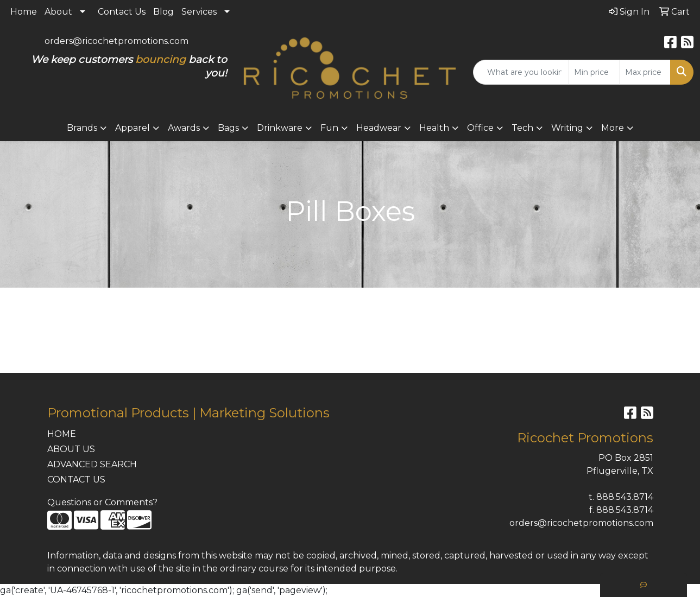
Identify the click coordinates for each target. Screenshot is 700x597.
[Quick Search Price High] (645, 72)
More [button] (613, 128)
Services (199, 12)
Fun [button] (329, 128)
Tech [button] (522, 128)
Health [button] (434, 128)
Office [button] (480, 128)
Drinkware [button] (280, 128)
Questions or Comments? (102, 502)
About (58, 12)
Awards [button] (184, 128)
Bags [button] (228, 128)
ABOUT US (71, 449)
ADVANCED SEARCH (92, 464)
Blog (163, 12)
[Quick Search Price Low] (594, 72)
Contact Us (122, 12)
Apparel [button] (133, 128)
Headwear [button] (379, 128)
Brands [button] (82, 128)
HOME (62, 434)
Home (24, 12)
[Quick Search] (521, 72)
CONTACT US (76, 479)
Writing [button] (567, 128)
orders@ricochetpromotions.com (116, 41)
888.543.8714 (625, 497)
